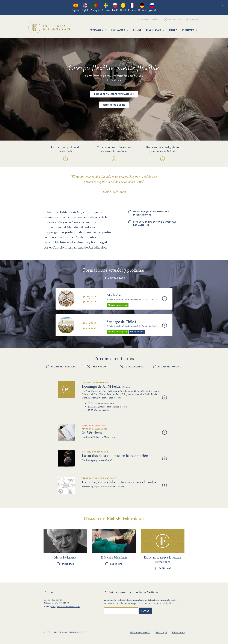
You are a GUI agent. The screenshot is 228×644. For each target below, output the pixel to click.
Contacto (194, 19)
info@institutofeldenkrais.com (66, 607)
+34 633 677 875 (56, 600)
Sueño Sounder (134, 367)
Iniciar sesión (175, 19)
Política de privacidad (140, 633)
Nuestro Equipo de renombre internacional (151, 213)
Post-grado (99, 367)
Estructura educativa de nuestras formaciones (155, 223)
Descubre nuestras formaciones (114, 94)
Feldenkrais (155, 30)
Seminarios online (114, 105)
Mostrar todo (116, 278)
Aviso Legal (161, 633)
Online (137, 30)
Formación (98, 30)
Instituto (190, 30)
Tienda (173, 30)
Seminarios (120, 30)
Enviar (145, 611)
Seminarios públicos (64, 367)
